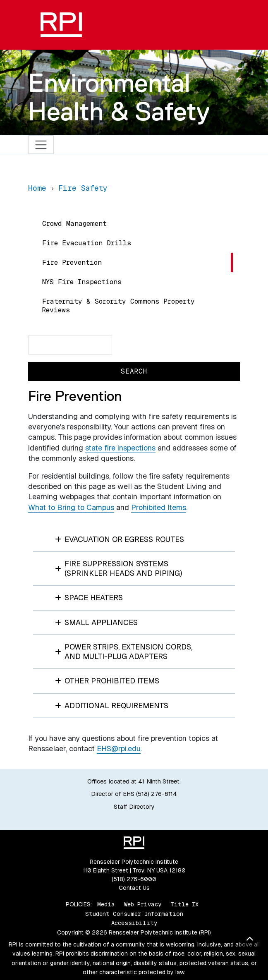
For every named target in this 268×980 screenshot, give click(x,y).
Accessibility (134, 923)
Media (106, 904)
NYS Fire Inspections (82, 282)
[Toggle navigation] (41, 145)
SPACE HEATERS (89, 598)
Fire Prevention (72, 262)
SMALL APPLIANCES (97, 622)
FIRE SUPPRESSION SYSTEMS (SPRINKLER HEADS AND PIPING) (119, 568)
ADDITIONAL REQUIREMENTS (112, 706)
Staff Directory (134, 807)
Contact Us (134, 888)
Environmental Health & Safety (119, 97)
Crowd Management (74, 224)
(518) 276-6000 (134, 879)
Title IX (184, 904)
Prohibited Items (159, 507)
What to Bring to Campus (71, 507)
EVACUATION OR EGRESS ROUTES (120, 539)
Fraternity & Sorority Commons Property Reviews (118, 306)
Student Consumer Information (134, 914)
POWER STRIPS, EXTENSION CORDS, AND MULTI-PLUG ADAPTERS (124, 652)
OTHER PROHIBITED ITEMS (107, 681)
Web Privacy (143, 904)
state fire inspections (120, 448)
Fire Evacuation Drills (87, 243)
